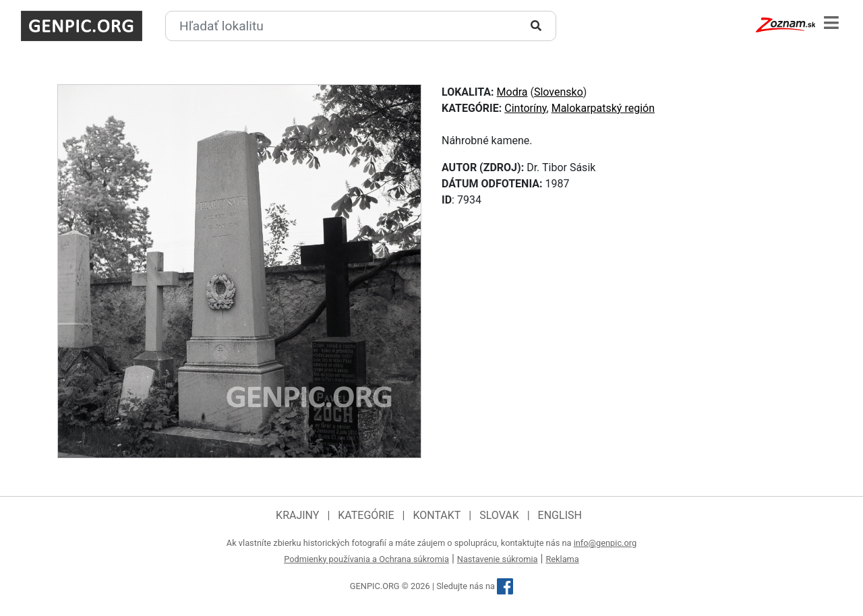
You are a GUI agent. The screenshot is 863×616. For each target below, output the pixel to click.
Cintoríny (525, 108)
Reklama (562, 559)
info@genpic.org (605, 543)
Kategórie (366, 515)
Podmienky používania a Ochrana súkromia (366, 559)
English (560, 515)
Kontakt (437, 515)
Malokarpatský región (603, 108)
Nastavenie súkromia (498, 559)
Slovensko (559, 92)
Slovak (499, 515)
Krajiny (297, 515)
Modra (512, 92)
